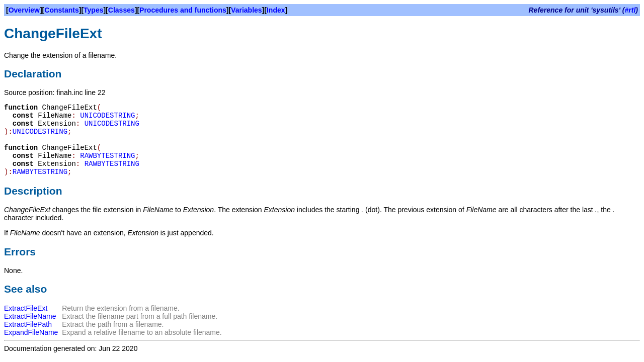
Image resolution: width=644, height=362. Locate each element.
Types (93, 10)
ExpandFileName (31, 332)
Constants (61, 10)
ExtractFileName (30, 316)
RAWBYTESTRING (107, 156)
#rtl (630, 10)
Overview (24, 10)
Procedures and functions (183, 10)
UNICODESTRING (107, 116)
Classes (122, 10)
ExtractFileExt (26, 308)
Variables (247, 10)
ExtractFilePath (28, 324)
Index (276, 10)
